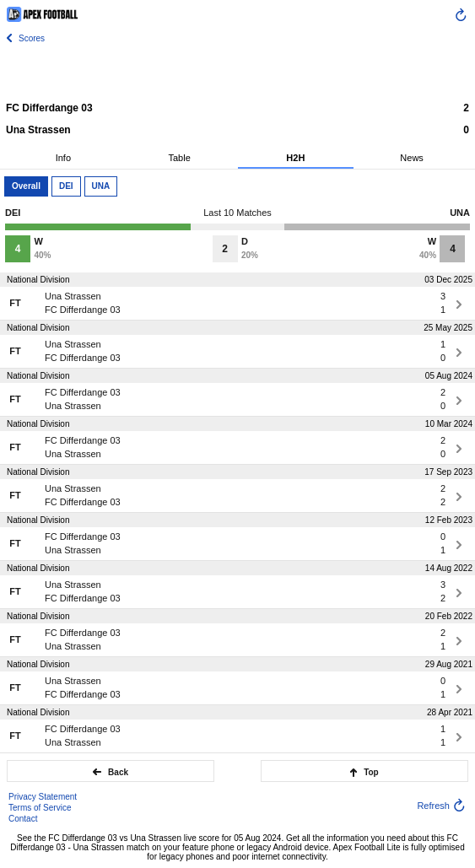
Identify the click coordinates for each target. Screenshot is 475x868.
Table (179, 158)
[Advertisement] (238, 72)
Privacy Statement (43, 797)
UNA (101, 186)
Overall (26, 186)
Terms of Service (40, 808)
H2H (295, 158)
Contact (23, 819)
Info (63, 158)
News (412, 158)
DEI (66, 186)
